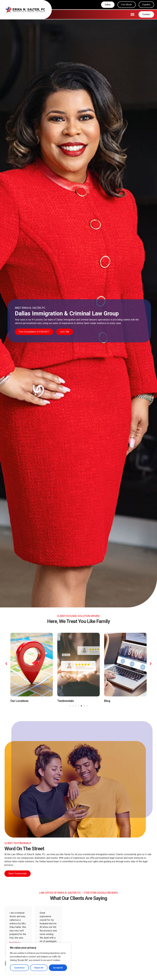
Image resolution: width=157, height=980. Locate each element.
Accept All (58, 968)
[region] (38, 959)
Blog (107, 701)
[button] (132, 15)
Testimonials (66, 701)
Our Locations (19, 701)
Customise (19, 968)
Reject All (39, 968)
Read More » (15, 943)
